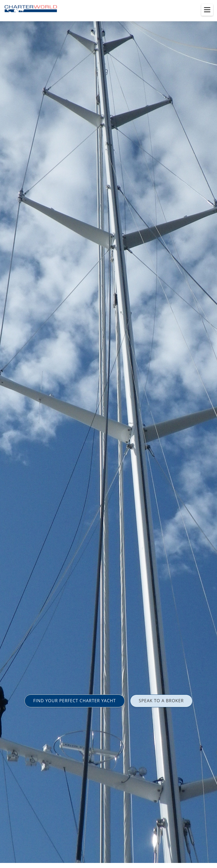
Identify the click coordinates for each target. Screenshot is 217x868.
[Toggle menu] (207, 10)
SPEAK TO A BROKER (161, 701)
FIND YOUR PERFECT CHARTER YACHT (75, 701)
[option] (108, 434)
